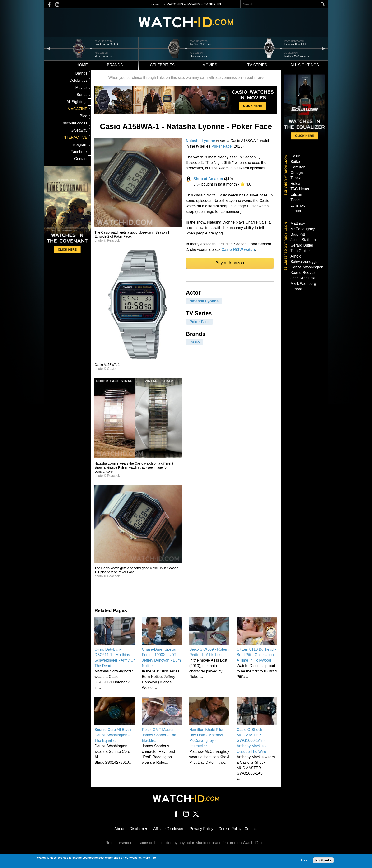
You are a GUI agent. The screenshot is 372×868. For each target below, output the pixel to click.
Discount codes (74, 123)
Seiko (295, 162)
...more (296, 211)
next (323, 48)
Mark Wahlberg (303, 284)
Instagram (79, 145)
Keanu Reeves (303, 273)
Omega (297, 173)
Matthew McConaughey (297, 56)
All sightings (305, 65)
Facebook (79, 152)
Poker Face (221, 146)
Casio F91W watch (238, 250)
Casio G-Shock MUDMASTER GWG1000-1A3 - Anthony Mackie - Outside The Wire (251, 741)
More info (149, 858)
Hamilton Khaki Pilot (295, 44)
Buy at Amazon (230, 263)
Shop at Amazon (208, 179)
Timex (295, 178)
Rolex (295, 184)
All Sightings (77, 102)
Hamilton (298, 167)
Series (82, 95)
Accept (305, 861)
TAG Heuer (300, 189)
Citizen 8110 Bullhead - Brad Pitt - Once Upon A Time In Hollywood (256, 655)
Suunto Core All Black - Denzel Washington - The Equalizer (114, 735)
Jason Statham (303, 240)
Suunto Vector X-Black (107, 44)
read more (254, 78)
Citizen (296, 194)
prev (49, 48)
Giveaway (79, 130)
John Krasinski (303, 278)
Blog (84, 116)
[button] (138, 226)
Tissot (295, 200)
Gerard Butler (302, 245)
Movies (210, 65)
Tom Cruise (300, 251)
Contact (81, 159)
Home (82, 65)
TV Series (257, 65)
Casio (195, 342)
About (119, 829)
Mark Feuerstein (103, 56)
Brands (115, 65)
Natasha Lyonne (200, 141)
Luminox (298, 205)
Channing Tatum (198, 56)
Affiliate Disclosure (169, 829)
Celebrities (162, 65)
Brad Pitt (298, 234)
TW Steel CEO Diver (200, 44)
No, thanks (323, 861)
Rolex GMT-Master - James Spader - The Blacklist (159, 735)
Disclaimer (138, 829)
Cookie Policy (230, 829)
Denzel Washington (307, 267)
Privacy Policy (201, 829)
